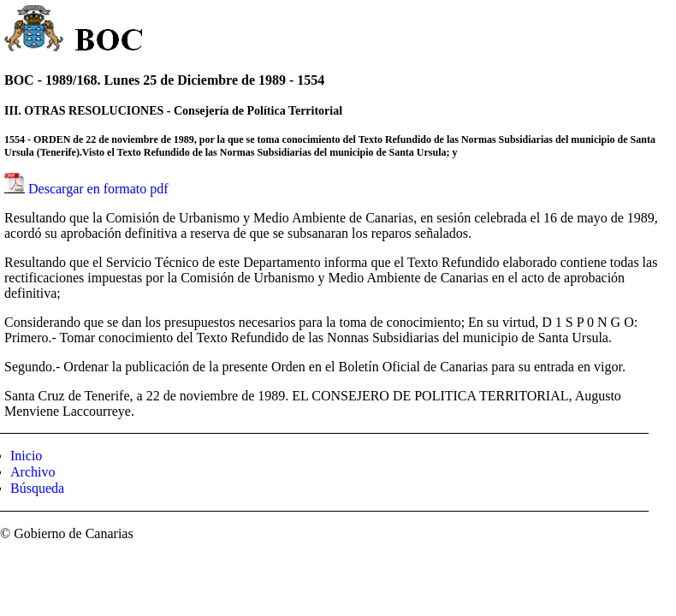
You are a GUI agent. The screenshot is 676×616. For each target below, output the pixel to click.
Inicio (26, 456)
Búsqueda (37, 488)
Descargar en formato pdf (98, 189)
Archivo (33, 472)
